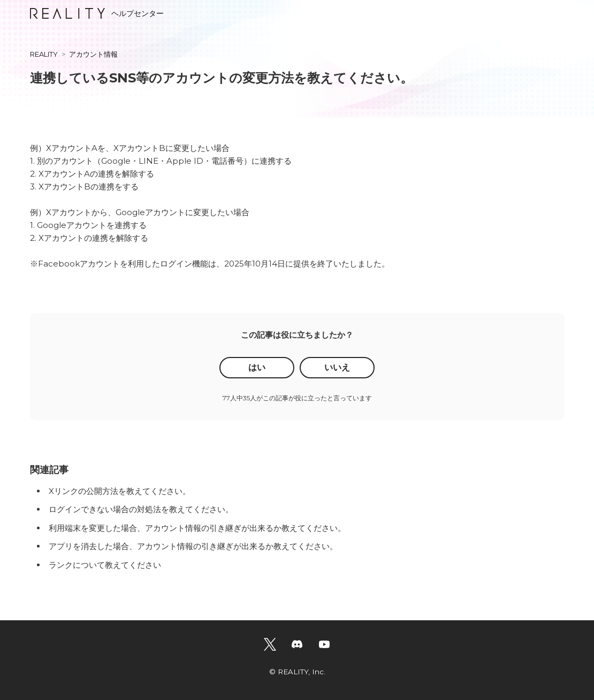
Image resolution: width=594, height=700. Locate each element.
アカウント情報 (93, 54)
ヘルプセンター (97, 13)
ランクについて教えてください (105, 565)
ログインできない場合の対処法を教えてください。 (141, 509)
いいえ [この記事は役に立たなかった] (337, 367)
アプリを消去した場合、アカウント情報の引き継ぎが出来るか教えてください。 (193, 546)
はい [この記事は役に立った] (257, 367)
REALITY (44, 54)
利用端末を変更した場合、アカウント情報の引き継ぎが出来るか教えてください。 (197, 528)
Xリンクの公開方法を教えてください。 (120, 491)
